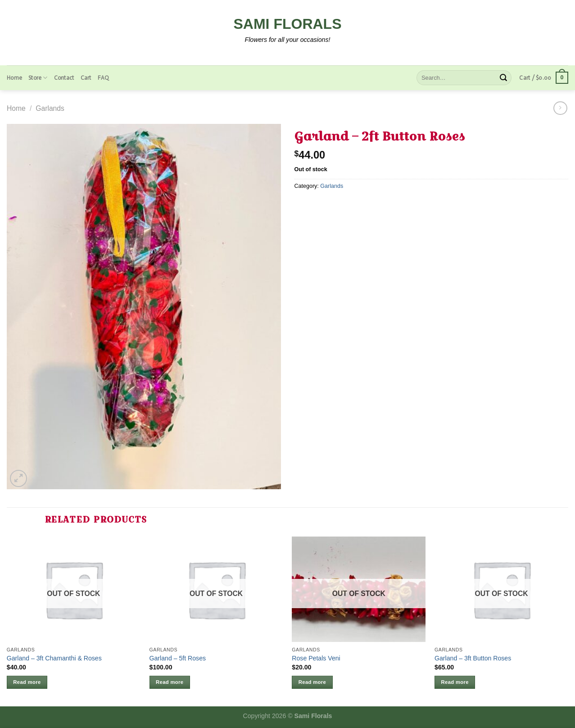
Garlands (50, 108)
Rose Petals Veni (316, 658)
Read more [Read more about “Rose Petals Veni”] (312, 682)
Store (38, 78)
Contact (64, 78)
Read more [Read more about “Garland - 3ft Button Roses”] (455, 682)
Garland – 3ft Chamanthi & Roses (54, 658)
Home (14, 78)
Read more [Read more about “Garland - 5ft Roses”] (170, 682)
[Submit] (503, 78)
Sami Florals (288, 24)
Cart (86, 78)
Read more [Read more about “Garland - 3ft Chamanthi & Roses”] (27, 682)
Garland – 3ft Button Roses (473, 658)
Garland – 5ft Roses (178, 658)
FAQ (104, 78)
